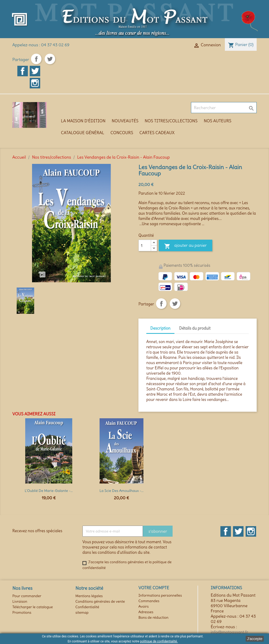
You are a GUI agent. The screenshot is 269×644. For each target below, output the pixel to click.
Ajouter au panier (185, 246)
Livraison (20, 601)
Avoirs (144, 606)
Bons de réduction (153, 617)
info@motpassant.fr (229, 632)
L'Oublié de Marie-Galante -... (49, 491)
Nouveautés (125, 121)
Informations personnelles (160, 595)
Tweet (50, 59)
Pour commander (27, 596)
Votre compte (154, 588)
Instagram (35, 83)
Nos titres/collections (171, 121)
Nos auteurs (218, 121)
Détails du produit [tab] (195, 328)
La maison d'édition (83, 121)
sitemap (82, 612)
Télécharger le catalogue (33, 607)
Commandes (149, 601)
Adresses (146, 612)
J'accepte (255, 639)
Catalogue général (83, 133)
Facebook (23, 71)
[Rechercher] (224, 108)
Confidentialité (87, 607)
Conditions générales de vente (100, 601)
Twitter (35, 71)
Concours (122, 133)
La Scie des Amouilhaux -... (122, 491)
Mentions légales (89, 596)
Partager (36, 59)
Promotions (22, 612)
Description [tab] (160, 328)
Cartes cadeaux (157, 133)
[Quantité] (145, 245)
